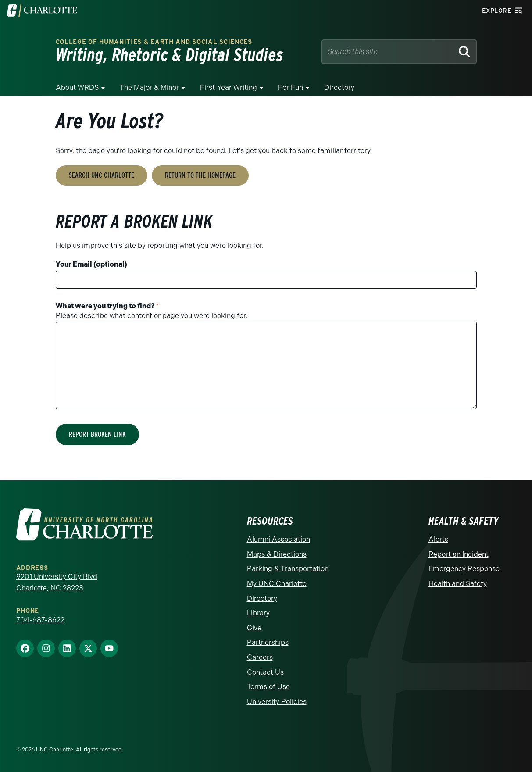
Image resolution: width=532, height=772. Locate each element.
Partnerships (268, 642)
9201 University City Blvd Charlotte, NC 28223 (57, 582)
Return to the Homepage (200, 175)
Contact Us (265, 672)
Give (254, 628)
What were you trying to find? (107, 306)
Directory (339, 88)
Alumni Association (278, 539)
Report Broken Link (97, 434)
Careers (260, 657)
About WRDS (77, 88)
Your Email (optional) (91, 264)
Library (258, 613)
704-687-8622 (40, 620)
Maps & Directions (277, 554)
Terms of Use (268, 687)
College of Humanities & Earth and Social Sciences (154, 42)
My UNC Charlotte (277, 584)
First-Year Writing (229, 88)
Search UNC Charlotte (102, 175)
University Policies (277, 702)
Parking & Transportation (288, 569)
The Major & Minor (149, 88)
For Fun (291, 88)
